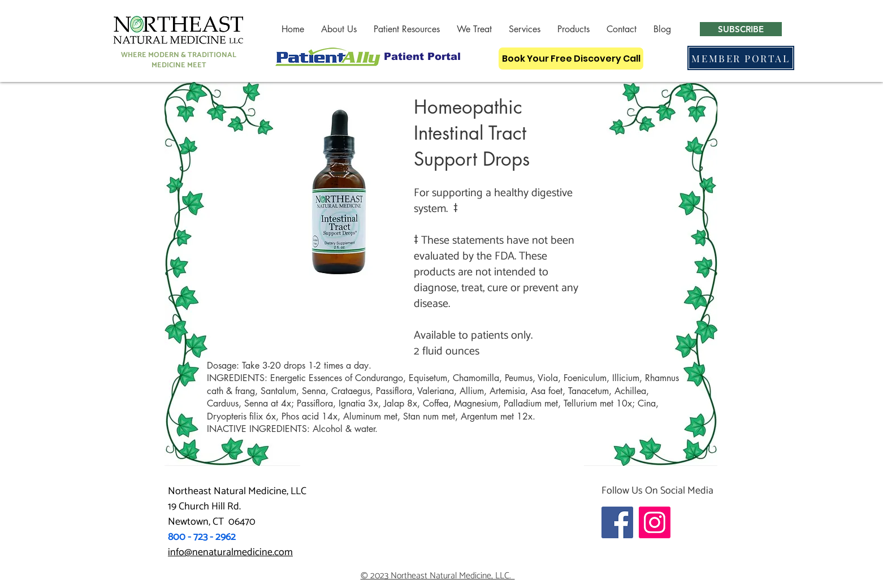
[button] (339, 29)
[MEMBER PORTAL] (741, 58)
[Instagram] (655, 522)
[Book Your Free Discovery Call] (571, 59)
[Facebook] (617, 522)
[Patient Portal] (422, 56)
